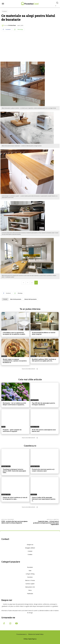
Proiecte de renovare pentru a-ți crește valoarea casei (43, 470)
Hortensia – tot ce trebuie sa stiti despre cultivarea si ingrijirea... (14, 404)
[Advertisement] (30, 48)
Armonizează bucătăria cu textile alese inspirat (44, 333)
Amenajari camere (35, 330)
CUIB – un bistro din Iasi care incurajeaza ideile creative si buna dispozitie (14, 522)
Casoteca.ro (30, 446)
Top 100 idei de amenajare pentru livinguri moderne (43, 404)
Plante (3, 400)
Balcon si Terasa (35, 427)
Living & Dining (35, 400)
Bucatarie (5, 11)
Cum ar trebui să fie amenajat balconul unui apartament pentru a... (44, 499)
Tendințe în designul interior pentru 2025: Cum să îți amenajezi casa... (14, 471)
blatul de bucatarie (30, 299)
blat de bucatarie (16, 299)
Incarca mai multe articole (30, 369)
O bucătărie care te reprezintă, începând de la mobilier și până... (14, 333)
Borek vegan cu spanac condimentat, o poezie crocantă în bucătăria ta (15, 361)
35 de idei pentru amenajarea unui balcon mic (44, 430)
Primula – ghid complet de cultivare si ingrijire (12, 430)
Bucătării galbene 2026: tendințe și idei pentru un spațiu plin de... (44, 360)
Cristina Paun (12, 25)
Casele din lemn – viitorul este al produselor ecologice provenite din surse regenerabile (46, 523)
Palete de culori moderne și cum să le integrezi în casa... (15, 498)
